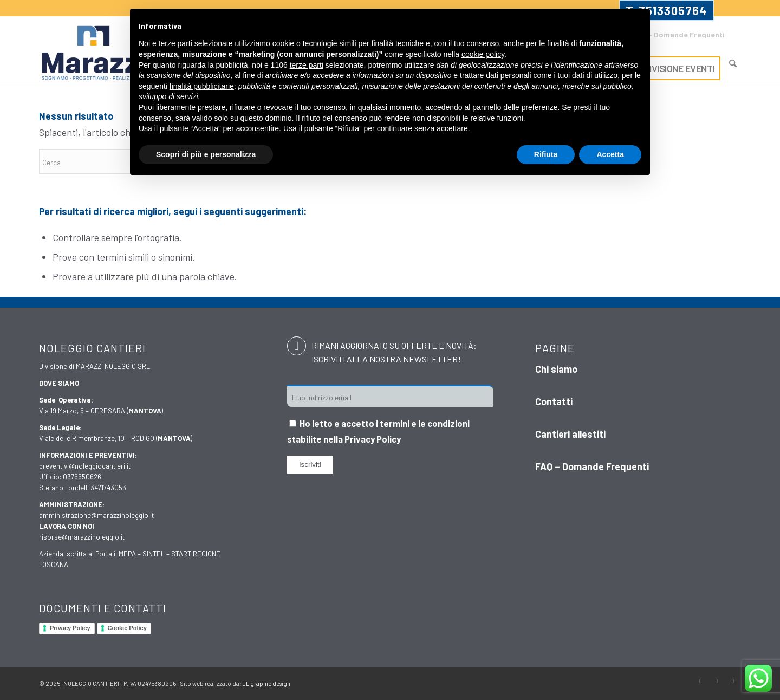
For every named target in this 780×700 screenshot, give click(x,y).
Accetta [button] (610, 154)
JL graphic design (266, 683)
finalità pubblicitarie (202, 86)
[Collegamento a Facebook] (700, 681)
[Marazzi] (95, 54)
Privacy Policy (70, 628)
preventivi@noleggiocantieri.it (85, 466)
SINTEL (154, 554)
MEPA (127, 554)
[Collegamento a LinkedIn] (733, 681)
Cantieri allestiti (570, 434)
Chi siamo (556, 369)
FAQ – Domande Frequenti (678, 34)
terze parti (307, 65)
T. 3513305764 (667, 10)
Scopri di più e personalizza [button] (206, 154)
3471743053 (108, 488)
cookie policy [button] (483, 54)
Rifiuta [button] (546, 154)
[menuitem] (676, 35)
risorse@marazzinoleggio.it (82, 537)
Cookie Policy (127, 628)
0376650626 (82, 477)
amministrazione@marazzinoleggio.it (96, 515)
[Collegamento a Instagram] (717, 681)
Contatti (554, 401)
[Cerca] (733, 63)
